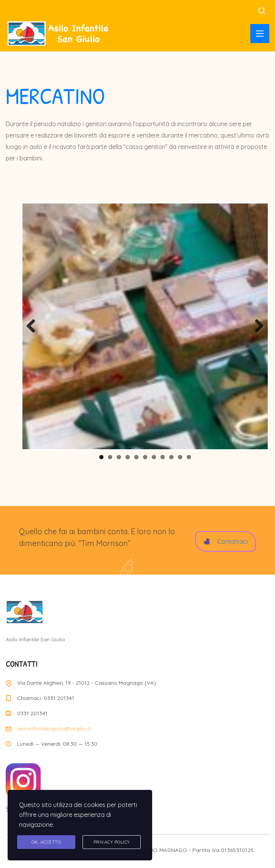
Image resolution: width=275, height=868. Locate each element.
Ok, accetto (46, 842)
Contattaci (226, 541)
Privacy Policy (112, 842)
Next (256, 327)
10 (180, 457)
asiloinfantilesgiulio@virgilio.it (54, 729)
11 (189, 457)
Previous (34, 327)
